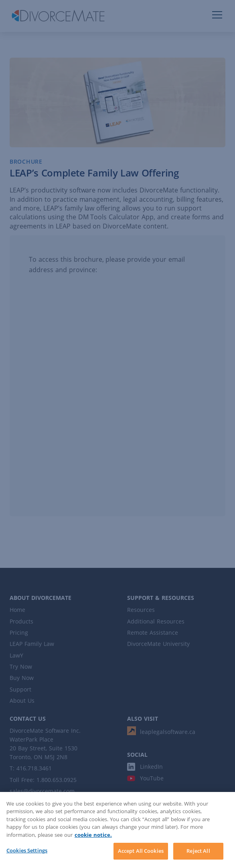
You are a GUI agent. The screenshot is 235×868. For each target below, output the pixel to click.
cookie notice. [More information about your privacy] (93, 835)
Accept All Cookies (141, 851)
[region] (118, 830)
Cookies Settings (27, 850)
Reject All (198, 851)
